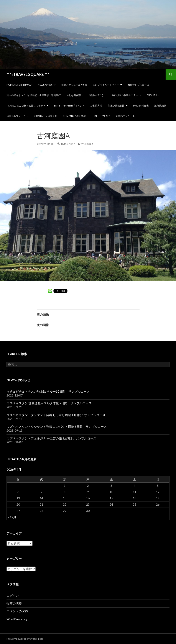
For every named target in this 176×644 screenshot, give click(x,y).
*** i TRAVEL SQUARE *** (28, 74)
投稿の (14, 603)
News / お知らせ (47, 85)
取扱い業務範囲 (116, 106)
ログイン (13, 596)
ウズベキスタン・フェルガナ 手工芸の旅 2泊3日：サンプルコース (51, 438)
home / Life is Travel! (19, 85)
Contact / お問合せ (46, 116)
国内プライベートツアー (106, 85)
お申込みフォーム (16, 116)
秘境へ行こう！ (98, 95)
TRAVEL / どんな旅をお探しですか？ (26, 106)
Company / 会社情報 (74, 116)
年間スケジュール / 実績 (74, 85)
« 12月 (12, 517)
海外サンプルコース (138, 85)
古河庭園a (87, 144)
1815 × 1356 (68, 144)
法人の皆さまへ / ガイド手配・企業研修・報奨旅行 (34, 95)
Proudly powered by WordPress (25, 639)
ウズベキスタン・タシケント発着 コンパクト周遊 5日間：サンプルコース (57, 427)
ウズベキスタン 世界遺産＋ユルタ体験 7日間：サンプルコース (49, 403)
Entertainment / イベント (69, 106)
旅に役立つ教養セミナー (125, 95)
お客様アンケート (125, 116)
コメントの (17, 611)
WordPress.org (17, 619)
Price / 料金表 (141, 106)
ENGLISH (152, 95)
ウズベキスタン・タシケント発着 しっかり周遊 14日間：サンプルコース (56, 415)
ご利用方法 (96, 106)
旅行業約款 (160, 106)
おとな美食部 (74, 95)
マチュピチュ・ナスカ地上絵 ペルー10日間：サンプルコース (48, 391)
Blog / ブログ (102, 116)
